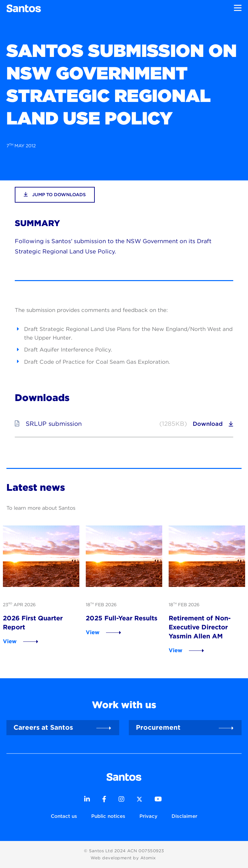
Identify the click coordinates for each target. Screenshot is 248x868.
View (10, 641)
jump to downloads (55, 194)
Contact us (64, 816)
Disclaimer (184, 816)
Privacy (148, 816)
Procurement (158, 727)
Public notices (108, 816)
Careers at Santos (43, 727)
